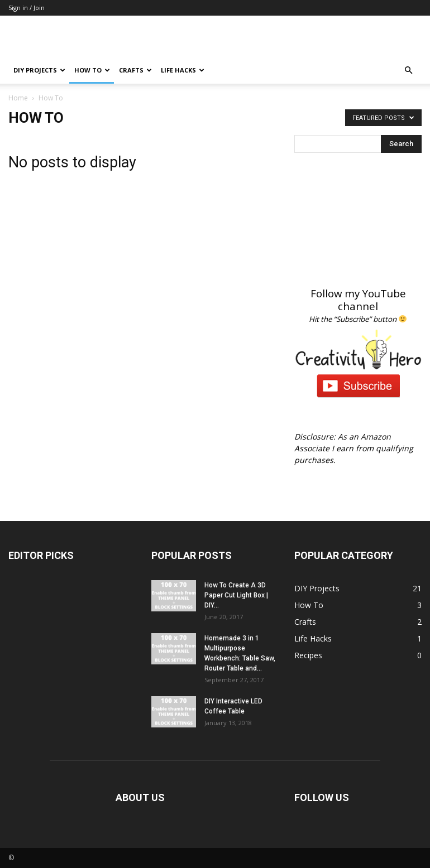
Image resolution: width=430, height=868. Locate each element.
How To (92, 70)
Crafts (135, 70)
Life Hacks (183, 70)
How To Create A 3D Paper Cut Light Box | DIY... (236, 595)
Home (18, 98)
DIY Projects (39, 70)
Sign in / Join (27, 8)
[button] (408, 71)
